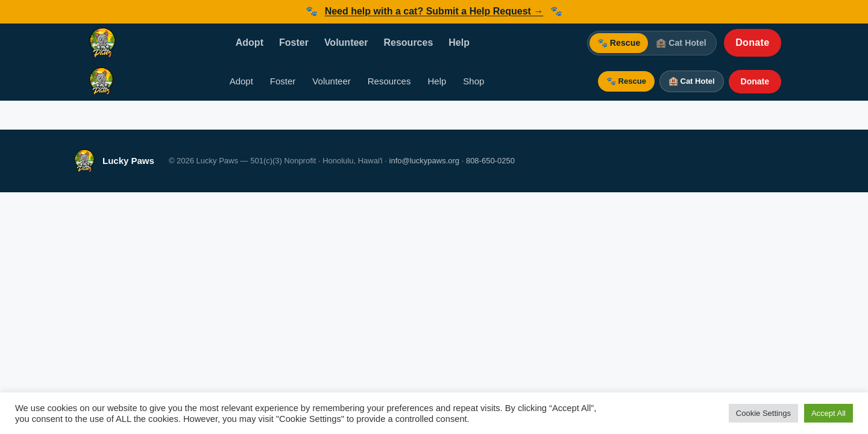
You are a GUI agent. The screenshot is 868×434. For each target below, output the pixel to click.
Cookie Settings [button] (763, 413)
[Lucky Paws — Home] (102, 43)
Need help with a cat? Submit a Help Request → (434, 11)
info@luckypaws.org (425, 161)
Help (459, 42)
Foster (294, 42)
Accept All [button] (829, 413)
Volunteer (346, 42)
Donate (752, 42)
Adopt (250, 42)
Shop (473, 81)
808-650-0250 (490, 161)
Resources (408, 42)
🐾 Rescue (619, 43)
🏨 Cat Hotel (681, 43)
